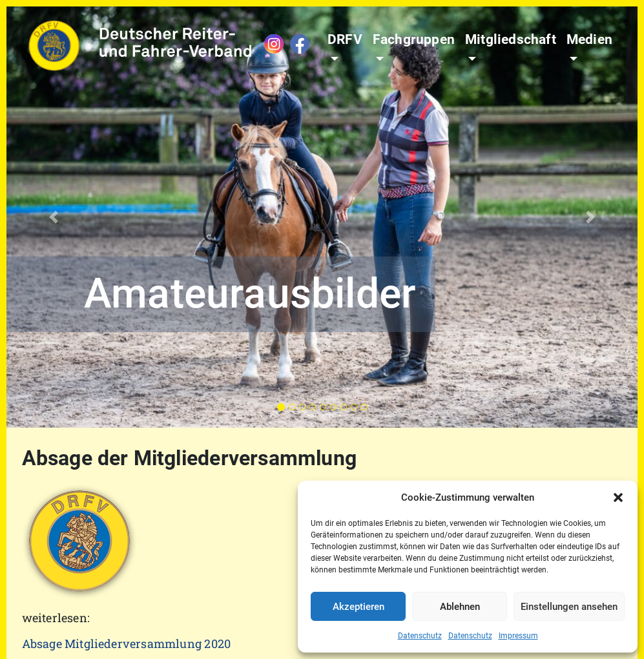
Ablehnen (460, 607)
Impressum (518, 636)
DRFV (345, 39)
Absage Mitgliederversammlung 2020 (127, 643)
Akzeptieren (358, 607)
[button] (618, 497)
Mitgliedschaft (511, 39)
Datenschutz (420, 636)
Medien (589, 39)
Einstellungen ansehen (569, 607)
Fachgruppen (414, 39)
